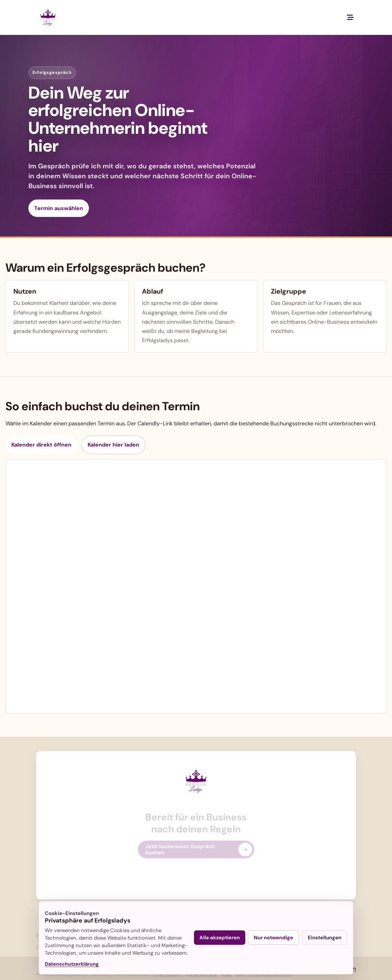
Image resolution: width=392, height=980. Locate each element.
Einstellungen (325, 938)
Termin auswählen (59, 208)
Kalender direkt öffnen (41, 445)
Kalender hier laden (113, 445)
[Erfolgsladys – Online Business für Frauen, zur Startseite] (48, 17)
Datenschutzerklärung (72, 964)
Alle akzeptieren (220, 938)
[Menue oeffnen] (350, 17)
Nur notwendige (273, 938)
